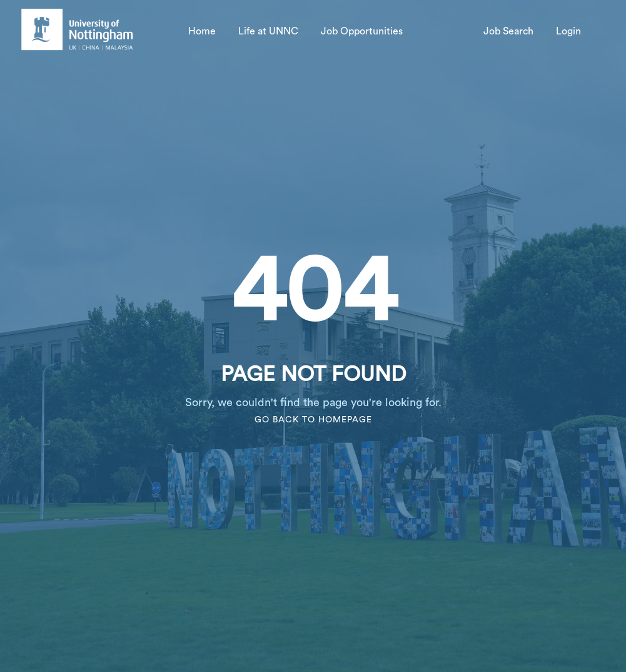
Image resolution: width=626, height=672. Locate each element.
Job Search (508, 31)
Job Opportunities (362, 31)
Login (568, 31)
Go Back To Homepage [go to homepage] (313, 420)
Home (202, 31)
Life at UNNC (268, 31)
